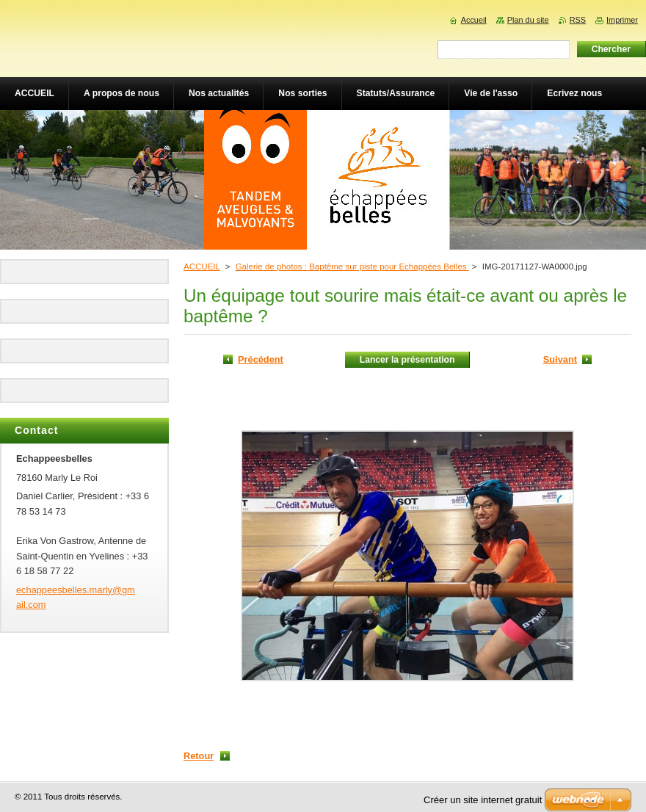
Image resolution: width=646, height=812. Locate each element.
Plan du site (528, 20)
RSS (578, 20)
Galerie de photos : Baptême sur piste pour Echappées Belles (352, 267)
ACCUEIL (202, 267)
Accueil (474, 20)
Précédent (261, 359)
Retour (199, 756)
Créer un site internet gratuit (483, 800)
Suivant (560, 359)
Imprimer (622, 20)
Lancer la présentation (407, 360)
